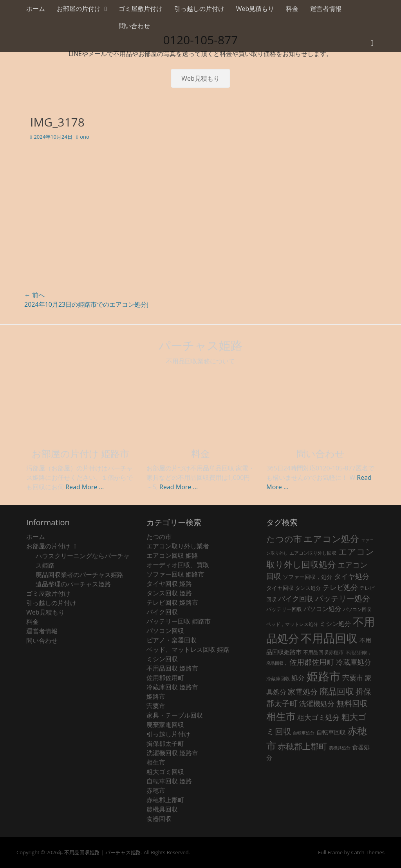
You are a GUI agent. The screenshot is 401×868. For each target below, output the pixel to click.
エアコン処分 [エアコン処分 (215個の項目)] (331, 539)
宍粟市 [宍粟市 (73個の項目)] (353, 678)
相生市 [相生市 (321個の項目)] (281, 716)
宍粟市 (156, 706)
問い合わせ (134, 26)
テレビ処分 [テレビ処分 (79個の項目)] (340, 587)
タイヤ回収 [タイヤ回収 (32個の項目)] (280, 588)
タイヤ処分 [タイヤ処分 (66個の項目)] (352, 576)
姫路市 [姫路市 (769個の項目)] (324, 676)
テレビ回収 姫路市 (172, 602)
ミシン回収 (162, 659)
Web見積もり (255, 9)
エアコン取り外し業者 (178, 546)
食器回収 (159, 819)
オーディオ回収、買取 (178, 565)
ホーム (36, 9)
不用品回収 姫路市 (172, 668)
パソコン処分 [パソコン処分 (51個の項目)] (322, 609)
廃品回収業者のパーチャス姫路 (79, 575)
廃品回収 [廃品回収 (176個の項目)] (337, 691)
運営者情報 (326, 9)
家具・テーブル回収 (175, 715)
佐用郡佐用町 (165, 678)
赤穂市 (156, 790)
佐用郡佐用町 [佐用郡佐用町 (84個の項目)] (312, 662)
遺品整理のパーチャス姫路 (73, 584)
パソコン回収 (165, 631)
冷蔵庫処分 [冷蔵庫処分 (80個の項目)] (354, 662)
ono (85, 137)
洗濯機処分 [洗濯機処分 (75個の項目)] (317, 703)
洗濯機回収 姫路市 (172, 753)
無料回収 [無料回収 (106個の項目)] (352, 703)
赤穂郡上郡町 (165, 800)
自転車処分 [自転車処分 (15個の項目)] (304, 733)
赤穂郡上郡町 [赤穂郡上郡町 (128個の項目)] (302, 746)
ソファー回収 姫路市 (175, 574)
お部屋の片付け (79, 9)
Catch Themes (368, 852)
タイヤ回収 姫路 (169, 584)
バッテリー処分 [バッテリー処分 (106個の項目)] (343, 598)
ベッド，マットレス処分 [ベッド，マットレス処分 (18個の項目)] (292, 624)
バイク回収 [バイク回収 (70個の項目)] (296, 599)
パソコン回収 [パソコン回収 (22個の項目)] (357, 609)
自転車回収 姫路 (169, 781)
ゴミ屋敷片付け (141, 9)
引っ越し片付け (168, 734)
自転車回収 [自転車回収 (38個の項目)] (331, 732)
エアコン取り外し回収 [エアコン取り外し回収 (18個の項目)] (313, 553)
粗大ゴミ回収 (165, 772)
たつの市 (159, 537)
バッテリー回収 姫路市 (179, 621)
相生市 (156, 762)
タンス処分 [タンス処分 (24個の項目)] (308, 588)
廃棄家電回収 (165, 725)
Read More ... (85, 487)
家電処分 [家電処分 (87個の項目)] (303, 692)
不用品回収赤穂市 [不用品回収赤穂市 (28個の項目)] (323, 652)
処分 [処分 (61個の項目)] (298, 678)
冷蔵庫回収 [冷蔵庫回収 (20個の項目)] (278, 679)
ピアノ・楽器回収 (172, 640)
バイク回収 (162, 612)
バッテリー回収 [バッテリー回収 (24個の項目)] (284, 609)
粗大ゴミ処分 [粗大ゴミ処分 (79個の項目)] (318, 717)
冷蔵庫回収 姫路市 (172, 687)
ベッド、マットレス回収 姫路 (188, 649)
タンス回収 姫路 (169, 593)
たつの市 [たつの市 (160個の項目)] (284, 539)
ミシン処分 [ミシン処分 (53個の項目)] (335, 623)
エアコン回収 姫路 (172, 555)
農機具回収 (162, 809)
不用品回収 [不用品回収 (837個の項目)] (329, 638)
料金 (292, 9)
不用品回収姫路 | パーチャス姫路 (103, 852)
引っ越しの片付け (199, 9)
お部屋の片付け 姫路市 (80, 453)
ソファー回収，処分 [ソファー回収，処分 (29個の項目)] (307, 577)
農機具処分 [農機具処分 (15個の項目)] (340, 748)
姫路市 (156, 696)
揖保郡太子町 (165, 743)
